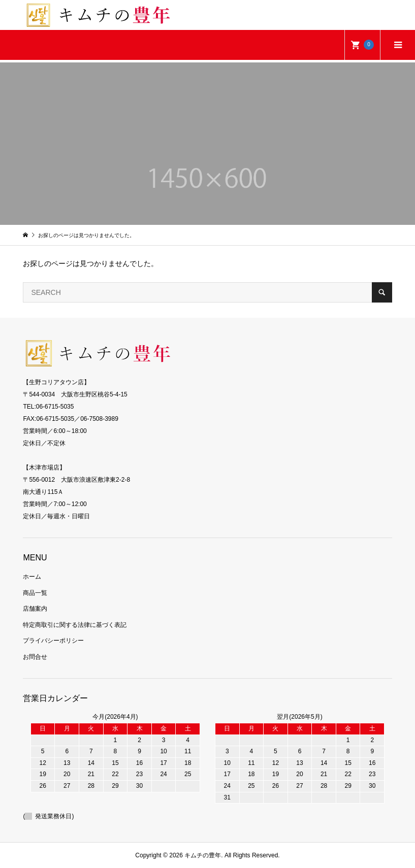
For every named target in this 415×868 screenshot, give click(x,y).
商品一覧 (35, 593)
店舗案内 (35, 609)
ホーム (32, 577)
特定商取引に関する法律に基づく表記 (75, 625)
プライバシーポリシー (53, 641)
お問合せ (35, 657)
